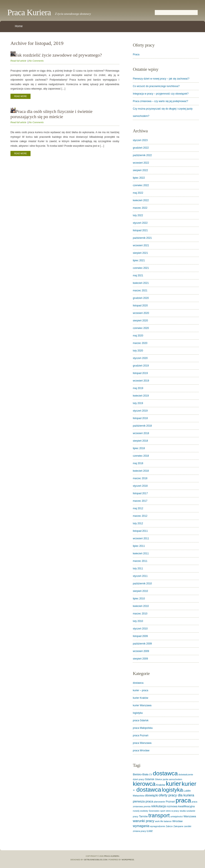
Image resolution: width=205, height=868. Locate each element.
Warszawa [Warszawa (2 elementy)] (190, 816)
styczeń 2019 (140, 411)
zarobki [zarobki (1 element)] (188, 826)
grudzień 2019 (141, 366)
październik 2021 (142, 238)
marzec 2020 (140, 343)
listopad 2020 (140, 306)
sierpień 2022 (140, 170)
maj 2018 (138, 463)
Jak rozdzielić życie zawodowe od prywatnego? (56, 55)
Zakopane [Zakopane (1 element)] (178, 826)
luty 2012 (138, 523)
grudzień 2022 (141, 148)
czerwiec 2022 (141, 185)
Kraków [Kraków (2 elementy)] (161, 785)
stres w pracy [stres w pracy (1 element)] (172, 811)
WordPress (128, 860)
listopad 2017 (140, 493)
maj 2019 (138, 388)
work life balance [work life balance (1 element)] (163, 821)
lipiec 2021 (139, 260)
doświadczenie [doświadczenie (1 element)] (186, 775)
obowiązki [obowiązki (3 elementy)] (151, 795)
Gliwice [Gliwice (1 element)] (159, 779)
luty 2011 (138, 569)
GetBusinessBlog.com (96, 860)
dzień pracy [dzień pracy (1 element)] (139, 779)
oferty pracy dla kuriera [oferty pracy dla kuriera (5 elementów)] (176, 795)
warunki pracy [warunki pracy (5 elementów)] (144, 821)
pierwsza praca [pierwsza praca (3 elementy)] (143, 801)
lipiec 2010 (139, 599)
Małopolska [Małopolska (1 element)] (138, 796)
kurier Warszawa (142, 705)
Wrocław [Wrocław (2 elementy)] (177, 821)
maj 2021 (138, 275)
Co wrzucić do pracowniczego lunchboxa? (156, 86)
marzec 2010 (140, 614)
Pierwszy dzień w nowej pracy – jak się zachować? (161, 79)
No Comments (36, 61)
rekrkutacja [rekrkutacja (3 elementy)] (158, 806)
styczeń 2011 (140, 576)
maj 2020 (138, 336)
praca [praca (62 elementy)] (183, 800)
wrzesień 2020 (141, 313)
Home (19, 26)
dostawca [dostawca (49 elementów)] (165, 773)
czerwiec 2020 (141, 328)
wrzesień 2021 (141, 245)
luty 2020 (138, 351)
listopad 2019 (140, 373)
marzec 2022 (140, 208)
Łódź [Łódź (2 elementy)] (150, 831)
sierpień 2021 (140, 253)
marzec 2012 (140, 516)
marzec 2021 (140, 291)
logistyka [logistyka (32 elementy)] (172, 790)
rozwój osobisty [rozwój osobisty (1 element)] (140, 811)
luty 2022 (138, 215)
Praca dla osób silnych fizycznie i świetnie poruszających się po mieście (51, 114)
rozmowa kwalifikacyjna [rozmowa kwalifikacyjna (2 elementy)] (181, 806)
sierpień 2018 (140, 441)
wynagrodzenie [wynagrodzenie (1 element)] (158, 826)
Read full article (18, 61)
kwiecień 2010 (141, 606)
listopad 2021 (140, 230)
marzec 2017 (140, 501)
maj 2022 (138, 193)
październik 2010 (142, 584)
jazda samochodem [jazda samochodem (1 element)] (172, 779)
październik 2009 (142, 644)
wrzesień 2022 (141, 163)
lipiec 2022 (139, 178)
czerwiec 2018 (141, 456)
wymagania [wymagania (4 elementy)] (141, 826)
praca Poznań (141, 735)
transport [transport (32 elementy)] (159, 815)
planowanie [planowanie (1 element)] (159, 802)
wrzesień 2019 (141, 381)
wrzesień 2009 (141, 651)
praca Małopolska (143, 728)
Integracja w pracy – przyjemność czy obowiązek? (161, 94)
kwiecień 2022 (141, 200)
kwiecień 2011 (141, 553)
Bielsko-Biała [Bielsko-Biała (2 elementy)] (141, 774)
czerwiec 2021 (141, 268)
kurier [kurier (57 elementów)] (173, 784)
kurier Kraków (140, 698)
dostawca (138, 683)
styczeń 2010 (140, 629)
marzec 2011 (140, 561)
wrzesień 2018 (141, 433)
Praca (136, 54)
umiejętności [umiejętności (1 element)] (177, 816)
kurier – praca (140, 690)
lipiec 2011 (139, 546)
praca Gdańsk (141, 720)
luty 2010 (138, 621)
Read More (21, 96)
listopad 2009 (140, 636)
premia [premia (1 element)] (147, 806)
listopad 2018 (140, 418)
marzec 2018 (140, 478)
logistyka (138, 713)
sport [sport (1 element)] (163, 811)
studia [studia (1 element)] (183, 811)
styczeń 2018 (140, 486)
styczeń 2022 (140, 223)
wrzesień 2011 (141, 538)
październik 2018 (142, 426)
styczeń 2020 (140, 358)
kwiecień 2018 (141, 471)
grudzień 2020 (141, 298)
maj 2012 (138, 508)
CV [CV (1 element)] (151, 775)
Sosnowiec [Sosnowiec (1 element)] (154, 811)
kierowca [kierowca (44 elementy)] (144, 784)
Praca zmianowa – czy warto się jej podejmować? (160, 101)
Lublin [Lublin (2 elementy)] (187, 791)
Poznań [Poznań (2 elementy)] (170, 802)
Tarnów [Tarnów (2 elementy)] (143, 816)
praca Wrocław (141, 750)
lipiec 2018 (139, 448)
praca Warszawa (142, 743)
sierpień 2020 (140, 321)
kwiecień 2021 (141, 283)
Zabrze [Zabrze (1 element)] (169, 826)
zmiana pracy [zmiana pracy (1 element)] (139, 831)
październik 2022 (142, 155)
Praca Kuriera (29, 12)
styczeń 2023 (140, 140)
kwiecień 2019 (141, 396)
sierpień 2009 (140, 659)
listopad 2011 (140, 531)
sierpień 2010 (140, 591)
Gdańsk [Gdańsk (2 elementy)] (150, 779)
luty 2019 (138, 403)
